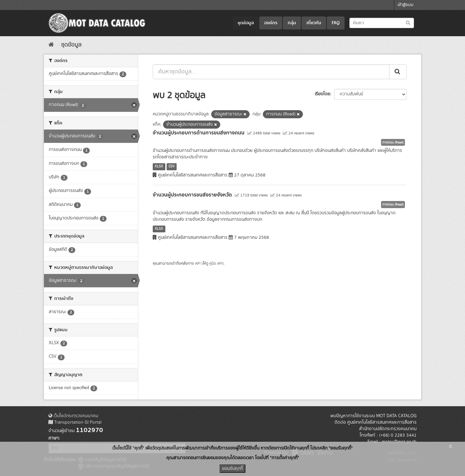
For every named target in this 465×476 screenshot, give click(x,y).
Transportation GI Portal (75, 422)
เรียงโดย (322, 94)
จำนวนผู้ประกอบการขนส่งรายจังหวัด (192, 195)
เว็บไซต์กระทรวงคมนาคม (73, 416)
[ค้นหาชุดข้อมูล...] (271, 72)
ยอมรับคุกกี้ (232, 469)
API (198, 264)
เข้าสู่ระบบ (405, 5)
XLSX (159, 166)
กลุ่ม (292, 23)
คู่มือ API (216, 264)
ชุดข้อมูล (246, 23)
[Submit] (398, 72)
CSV (172, 166)
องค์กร (271, 23)
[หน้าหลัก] (51, 45)
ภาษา (54, 438)
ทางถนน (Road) (393, 143)
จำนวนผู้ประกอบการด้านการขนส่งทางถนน (199, 133)
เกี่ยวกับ (314, 23)
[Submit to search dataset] (408, 22)
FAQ (336, 23)
